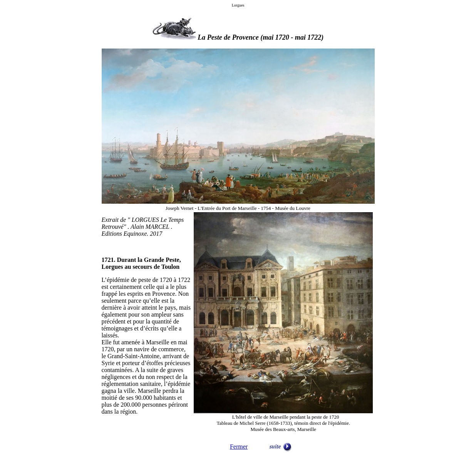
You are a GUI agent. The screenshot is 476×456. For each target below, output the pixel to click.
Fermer (239, 447)
